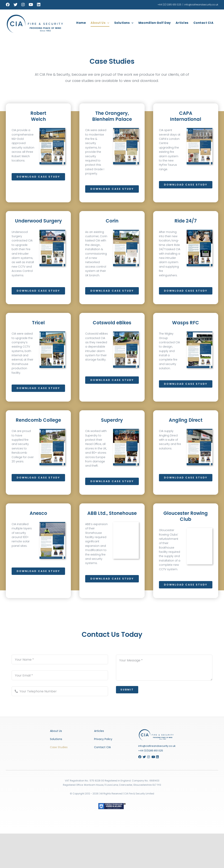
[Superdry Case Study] (122, 430)
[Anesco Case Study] (56, 523)
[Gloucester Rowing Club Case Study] (203, 529)
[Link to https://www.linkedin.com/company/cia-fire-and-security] (158, 757)
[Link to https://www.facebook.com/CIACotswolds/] (139, 757)
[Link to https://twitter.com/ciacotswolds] (143, 757)
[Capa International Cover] (200, 129)
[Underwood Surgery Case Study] (52, 235)
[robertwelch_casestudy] (52, 129)
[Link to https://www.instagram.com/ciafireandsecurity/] (148, 757)
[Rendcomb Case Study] (56, 430)
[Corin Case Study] (122, 231)
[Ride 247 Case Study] (200, 235)
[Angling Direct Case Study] (200, 434)
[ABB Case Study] (129, 523)
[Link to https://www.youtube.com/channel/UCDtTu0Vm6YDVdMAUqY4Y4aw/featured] (152, 757)
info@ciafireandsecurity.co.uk (201, 5)
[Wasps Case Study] (200, 336)
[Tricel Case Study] (56, 333)
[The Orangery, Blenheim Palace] (126, 129)
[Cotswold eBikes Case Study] (122, 333)
